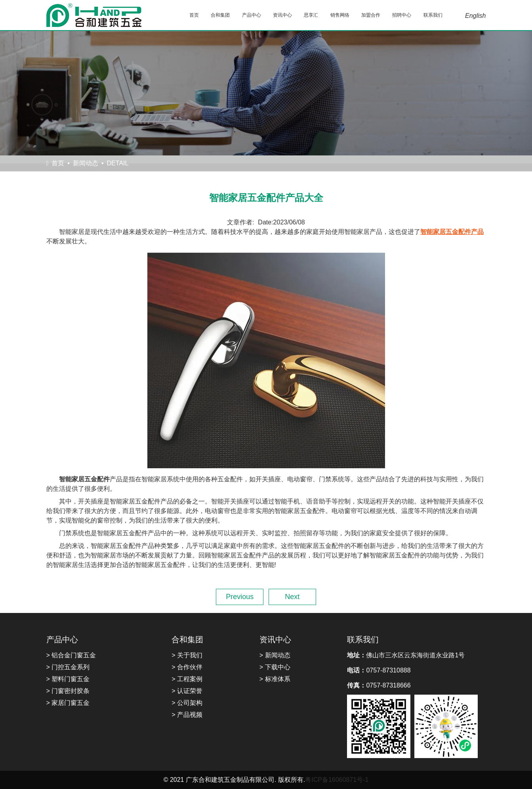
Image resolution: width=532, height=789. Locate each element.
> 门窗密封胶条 (68, 691)
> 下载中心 (275, 667)
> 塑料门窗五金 (68, 679)
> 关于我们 (187, 655)
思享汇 (311, 15)
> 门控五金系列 (68, 667)
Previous (240, 597)
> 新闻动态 (275, 655)
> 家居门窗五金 (68, 703)
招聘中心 (402, 15)
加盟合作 (371, 15)
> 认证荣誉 (187, 691)
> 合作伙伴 (187, 667)
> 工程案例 (187, 679)
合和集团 (220, 15)
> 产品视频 (187, 715)
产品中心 (252, 15)
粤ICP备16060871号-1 (337, 780)
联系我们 (433, 15)
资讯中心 (282, 15)
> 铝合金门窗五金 (71, 655)
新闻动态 (86, 163)
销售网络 (340, 15)
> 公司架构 (187, 703)
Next (292, 597)
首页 (194, 15)
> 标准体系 (275, 679)
